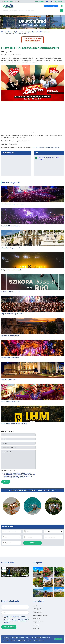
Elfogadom (58, 639)
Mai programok (40, 1)
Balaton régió (12, 32)
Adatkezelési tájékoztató (41, 619)
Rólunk (35, 610)
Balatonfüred (36, 32)
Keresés (32, 547)
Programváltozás (38, 626)
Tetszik (7, 579)
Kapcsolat (36, 632)
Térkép (49, 1)
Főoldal (4, 32)
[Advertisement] (32, 126)
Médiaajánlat (37, 613)
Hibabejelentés (38, 616)
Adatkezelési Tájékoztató (18, 482)
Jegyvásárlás (59, 1)
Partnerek (36, 629)
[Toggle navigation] (62, 6)
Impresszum (37, 623)
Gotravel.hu (10, 572)
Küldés (6, 486)
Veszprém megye (24, 32)
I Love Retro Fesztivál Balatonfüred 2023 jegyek (46, 151)
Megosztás (24, 579)
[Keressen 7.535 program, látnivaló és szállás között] (31, 11)
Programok (46, 32)
